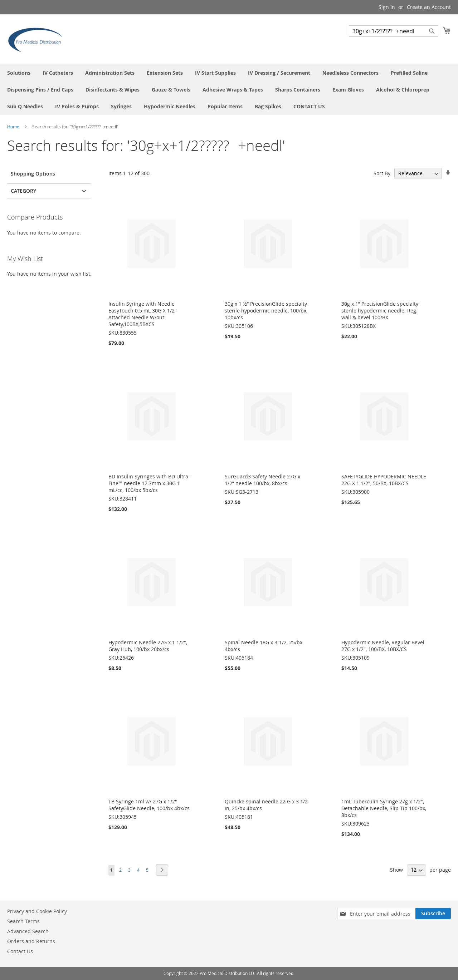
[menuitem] (19, 73)
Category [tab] (23, 191)
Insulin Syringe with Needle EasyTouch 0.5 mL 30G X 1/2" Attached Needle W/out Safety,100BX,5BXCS (143, 314)
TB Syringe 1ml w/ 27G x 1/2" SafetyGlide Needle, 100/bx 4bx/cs (149, 805)
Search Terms (23, 921)
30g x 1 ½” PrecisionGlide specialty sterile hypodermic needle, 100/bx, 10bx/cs (266, 311)
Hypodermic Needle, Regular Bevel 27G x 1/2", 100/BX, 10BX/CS (383, 646)
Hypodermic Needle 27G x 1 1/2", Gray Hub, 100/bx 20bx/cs (148, 646)
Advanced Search (28, 931)
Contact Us (20, 951)
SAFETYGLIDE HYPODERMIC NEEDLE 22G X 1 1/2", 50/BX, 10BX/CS (384, 480)
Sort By (382, 173)
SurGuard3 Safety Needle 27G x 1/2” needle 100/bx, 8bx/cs (262, 480)
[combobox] (394, 31)
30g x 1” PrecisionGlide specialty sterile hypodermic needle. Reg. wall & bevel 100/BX (380, 311)
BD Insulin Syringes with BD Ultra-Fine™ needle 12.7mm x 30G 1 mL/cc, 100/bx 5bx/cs (149, 483)
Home (14, 127)
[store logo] (38, 39)
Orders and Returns (31, 941)
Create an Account (429, 7)
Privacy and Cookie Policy (37, 911)
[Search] (432, 31)
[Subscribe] (433, 913)
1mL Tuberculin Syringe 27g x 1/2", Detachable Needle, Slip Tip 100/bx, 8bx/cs (384, 808)
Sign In (387, 7)
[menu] (229, 90)
